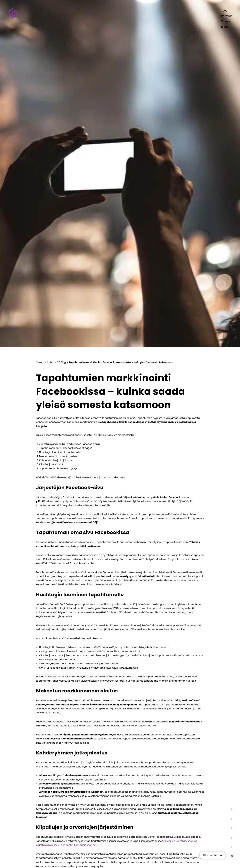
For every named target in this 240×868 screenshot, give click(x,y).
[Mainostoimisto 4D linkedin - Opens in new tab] (232, 847)
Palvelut (226, 16)
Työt (224, 11)
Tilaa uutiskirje (212, 855)
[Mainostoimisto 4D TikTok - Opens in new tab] (232, 819)
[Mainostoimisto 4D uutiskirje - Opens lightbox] (232, 856)
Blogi (224, 27)
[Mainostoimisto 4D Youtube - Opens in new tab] (232, 828)
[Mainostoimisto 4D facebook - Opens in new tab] (232, 838)
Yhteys (226, 21)
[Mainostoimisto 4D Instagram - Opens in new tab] (232, 809)
